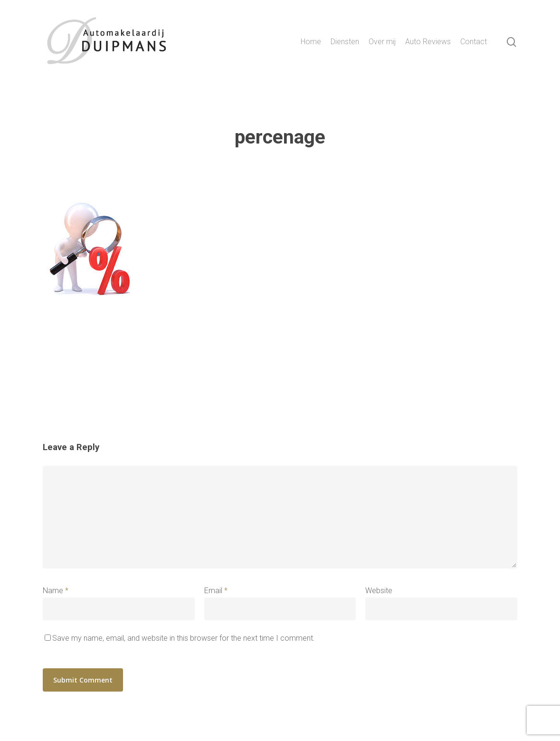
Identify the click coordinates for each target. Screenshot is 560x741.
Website (379, 591)
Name (56, 591)
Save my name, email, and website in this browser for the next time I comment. (184, 638)
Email (216, 591)
